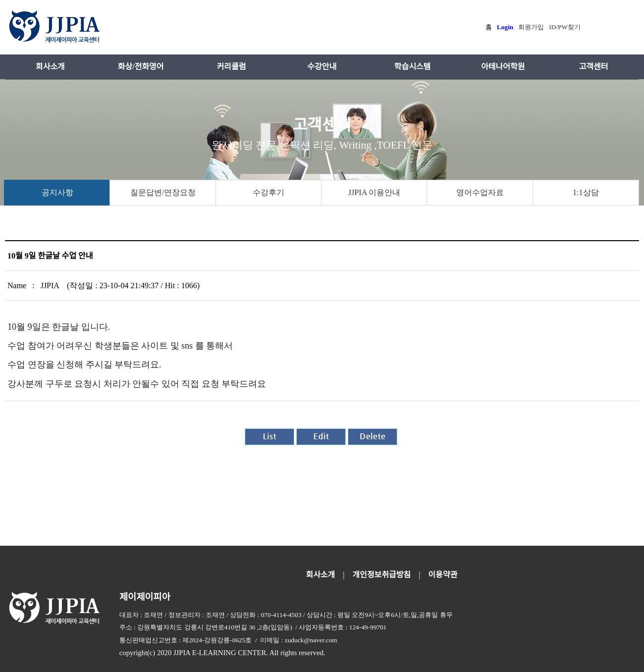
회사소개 (50, 67)
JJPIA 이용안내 (375, 192)
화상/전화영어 (141, 67)
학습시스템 (413, 67)
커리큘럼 (232, 67)
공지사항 (57, 192)
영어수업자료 (480, 192)
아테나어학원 (503, 67)
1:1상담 (586, 192)
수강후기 (268, 192)
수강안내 (322, 67)
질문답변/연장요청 (163, 192)
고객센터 (594, 67)
